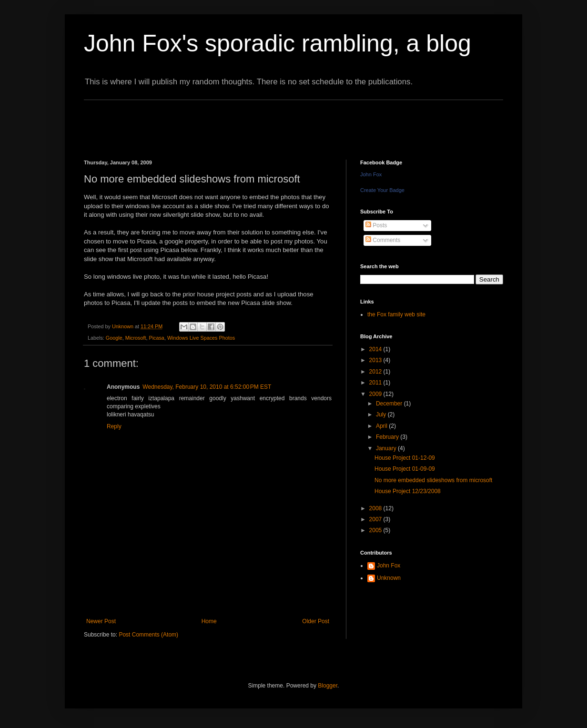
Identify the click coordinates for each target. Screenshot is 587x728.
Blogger (328, 686)
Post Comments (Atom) (148, 635)
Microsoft (136, 338)
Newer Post (101, 621)
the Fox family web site (396, 314)
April (382, 426)
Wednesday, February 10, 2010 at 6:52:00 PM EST (207, 387)
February (388, 437)
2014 (376, 349)
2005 (376, 530)
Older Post (316, 621)
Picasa (156, 338)
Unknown (389, 578)
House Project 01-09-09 (405, 469)
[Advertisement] (257, 121)
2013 (376, 360)
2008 (376, 508)
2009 (376, 394)
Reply (114, 426)
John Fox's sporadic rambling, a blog (278, 43)
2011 (376, 383)
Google (114, 338)
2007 (376, 519)
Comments (383, 240)
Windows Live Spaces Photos (201, 338)
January (387, 448)
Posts (376, 225)
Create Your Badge (382, 190)
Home (209, 621)
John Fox (371, 174)
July (382, 415)
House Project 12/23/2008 (408, 491)
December (390, 404)
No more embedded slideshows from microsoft (433, 480)
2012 (376, 372)
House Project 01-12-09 (405, 458)
